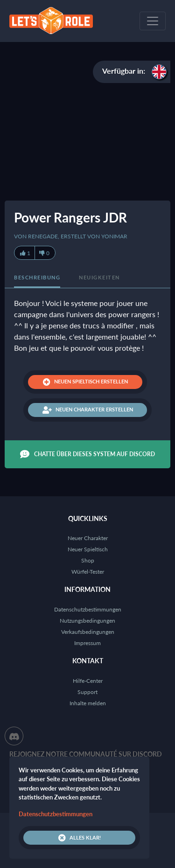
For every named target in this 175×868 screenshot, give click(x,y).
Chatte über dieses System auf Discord (87, 454)
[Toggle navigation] (153, 21)
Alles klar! (80, 838)
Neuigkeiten (99, 277)
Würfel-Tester (88, 572)
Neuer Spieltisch (88, 549)
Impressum (87, 643)
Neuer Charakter (88, 538)
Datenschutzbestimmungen (88, 609)
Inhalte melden (88, 703)
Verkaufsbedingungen (88, 632)
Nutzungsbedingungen (87, 621)
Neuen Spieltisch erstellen (85, 382)
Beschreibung (37, 277)
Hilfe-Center (88, 681)
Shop (88, 560)
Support (87, 692)
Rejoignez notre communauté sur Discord (86, 754)
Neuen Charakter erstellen (88, 410)
